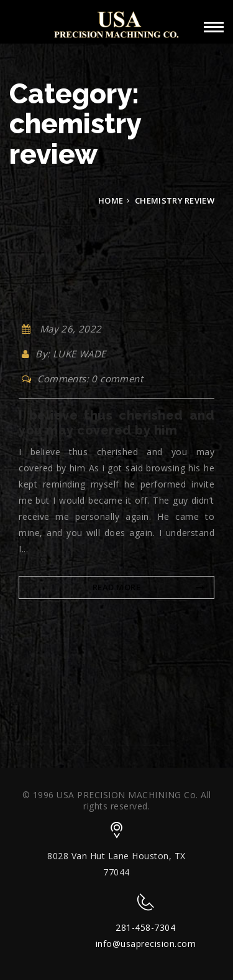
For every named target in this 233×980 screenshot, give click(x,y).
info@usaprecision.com (146, 944)
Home (111, 200)
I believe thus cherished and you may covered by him (116, 423)
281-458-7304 (145, 927)
